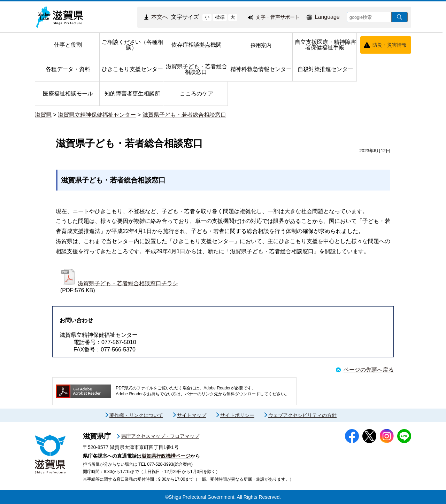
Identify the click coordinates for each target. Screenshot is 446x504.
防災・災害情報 (390, 45)
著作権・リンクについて (136, 415)
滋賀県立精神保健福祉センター (97, 115)
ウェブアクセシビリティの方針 (302, 415)
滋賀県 (43, 115)
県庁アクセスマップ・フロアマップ (160, 436)
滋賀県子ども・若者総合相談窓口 (184, 115)
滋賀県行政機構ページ (166, 456)
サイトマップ (192, 415)
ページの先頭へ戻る (369, 370)
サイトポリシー (237, 415)
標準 (220, 17)
